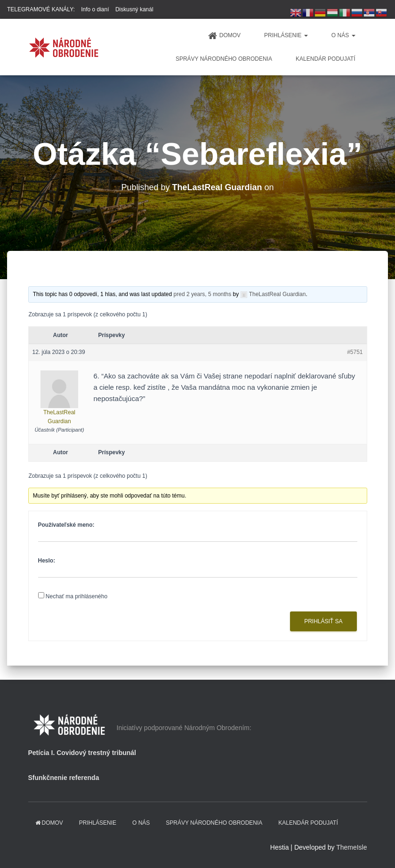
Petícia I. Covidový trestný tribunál (82, 753)
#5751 (355, 352)
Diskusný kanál (134, 9)
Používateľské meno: (66, 525)
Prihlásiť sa (323, 621)
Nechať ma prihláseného (77, 596)
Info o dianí (95, 9)
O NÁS (343, 35)
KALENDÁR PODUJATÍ (325, 59)
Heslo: (47, 561)
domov (224, 36)
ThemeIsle (351, 847)
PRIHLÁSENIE (286, 35)
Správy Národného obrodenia (224, 59)
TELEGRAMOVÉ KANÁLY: (41, 9)
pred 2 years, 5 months (203, 294)
